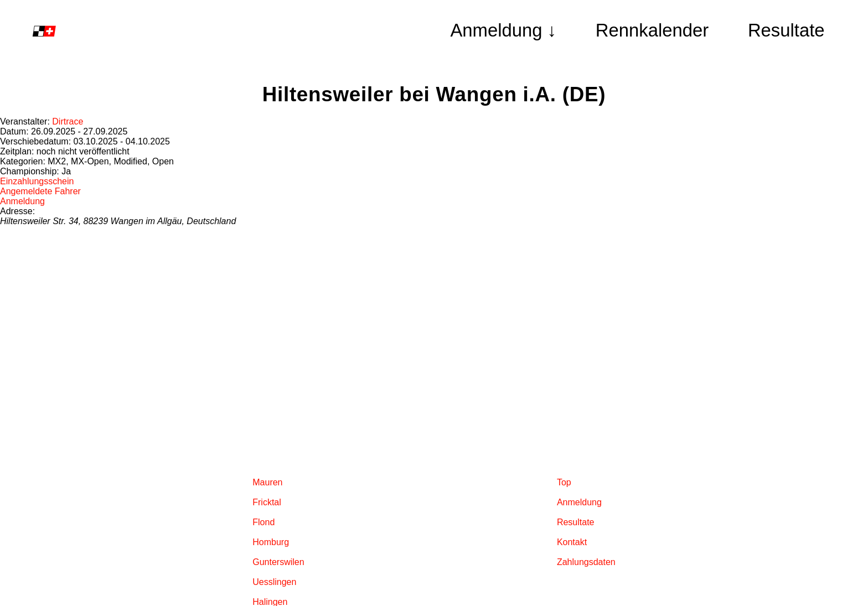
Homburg (271, 542)
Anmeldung (22, 201)
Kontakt (572, 542)
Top (564, 482)
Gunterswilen (278, 562)
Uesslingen (274, 582)
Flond (263, 522)
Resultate (786, 30)
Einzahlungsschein (37, 181)
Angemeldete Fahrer (40, 191)
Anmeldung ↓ (503, 30)
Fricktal (267, 502)
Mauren (267, 482)
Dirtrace (68, 121)
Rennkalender (652, 30)
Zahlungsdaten (586, 562)
